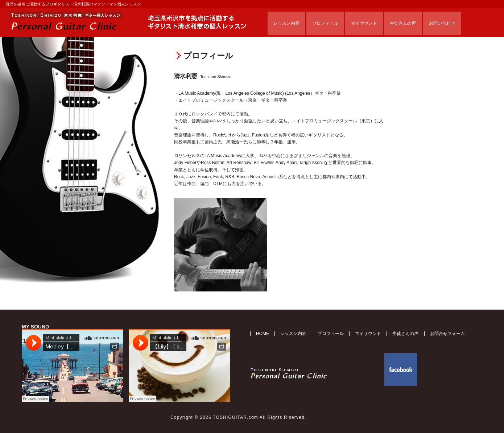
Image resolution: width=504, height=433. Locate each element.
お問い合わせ (442, 23)
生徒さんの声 (403, 23)
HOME (263, 334)
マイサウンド (364, 23)
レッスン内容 (286, 23)
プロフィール (325, 23)
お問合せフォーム (447, 334)
